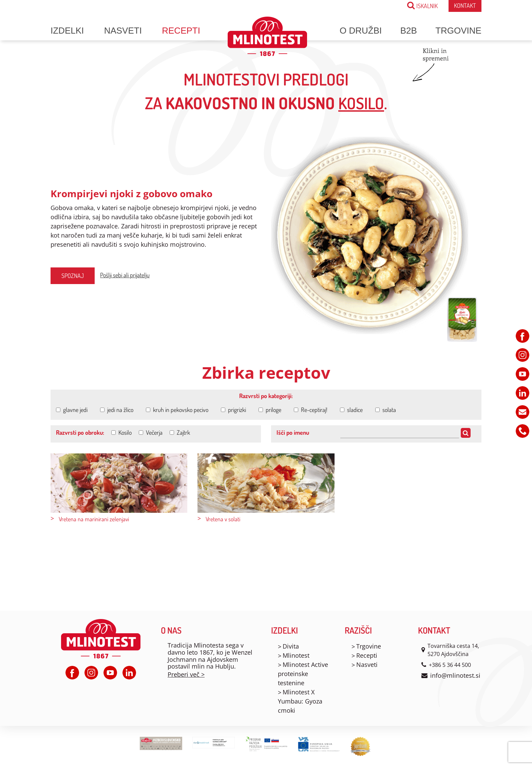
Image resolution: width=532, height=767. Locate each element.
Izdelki (67, 31)
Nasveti (123, 31)
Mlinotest (296, 655)
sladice (351, 410)
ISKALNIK (422, 5)
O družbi (361, 31)
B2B (409, 31)
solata (386, 410)
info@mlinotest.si (455, 675)
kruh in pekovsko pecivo (177, 410)
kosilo (361, 103)
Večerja (151, 432)
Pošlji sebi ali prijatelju (125, 275)
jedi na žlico (117, 410)
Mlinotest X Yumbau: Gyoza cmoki (300, 701)
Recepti (181, 31)
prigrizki (233, 410)
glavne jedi (72, 410)
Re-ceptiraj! (311, 410)
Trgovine (458, 31)
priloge (270, 410)
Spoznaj (73, 276)
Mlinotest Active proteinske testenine (303, 674)
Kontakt (465, 5)
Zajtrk (180, 432)
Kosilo (121, 432)
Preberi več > (186, 674)
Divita (291, 646)
